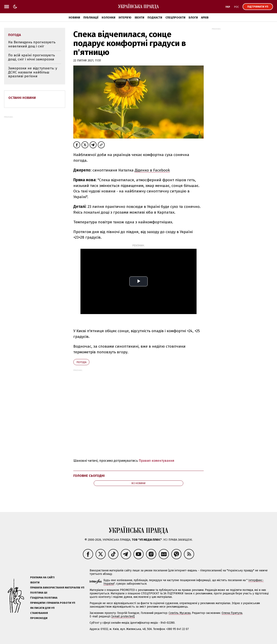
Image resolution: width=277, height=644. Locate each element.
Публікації (91, 18)
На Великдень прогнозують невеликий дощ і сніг (32, 44)
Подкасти (155, 18)
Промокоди (39, 618)
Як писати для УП (42, 608)
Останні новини (22, 98)
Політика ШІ (39, 593)
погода (81, 362)
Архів (205, 18)
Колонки (108, 18)
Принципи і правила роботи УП (53, 603)
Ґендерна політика (44, 598)
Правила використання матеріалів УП (57, 588)
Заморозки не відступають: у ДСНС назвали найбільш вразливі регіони (33, 72)
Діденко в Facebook (152, 170)
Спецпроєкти (175, 18)
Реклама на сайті (42, 577)
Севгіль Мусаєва (180, 613)
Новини (74, 18)
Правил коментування (157, 461)
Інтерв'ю (125, 18)
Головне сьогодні (89, 476)
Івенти (139, 18)
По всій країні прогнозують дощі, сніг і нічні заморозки (31, 57)
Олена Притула (232, 613)
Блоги (193, 18)
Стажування (39, 613)
